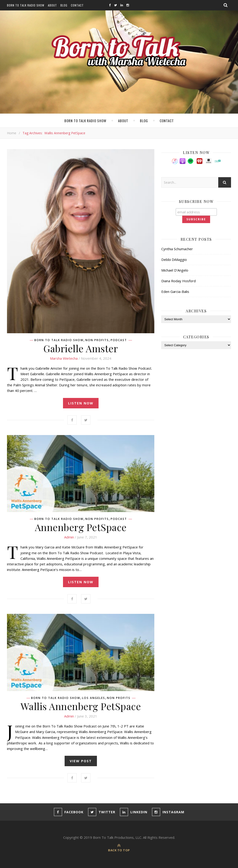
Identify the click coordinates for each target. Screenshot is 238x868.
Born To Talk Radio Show (26, 5)
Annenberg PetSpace (81, 527)
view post (81, 761)
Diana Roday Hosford (178, 281)
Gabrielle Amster (81, 348)
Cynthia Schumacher (177, 249)
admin (69, 537)
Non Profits (97, 340)
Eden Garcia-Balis (175, 291)
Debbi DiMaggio (174, 259)
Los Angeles (94, 698)
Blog (64, 5)
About (52, 5)
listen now (81, 403)
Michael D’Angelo (175, 270)
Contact (77, 5)
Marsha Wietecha (64, 358)
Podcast (119, 340)
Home (12, 133)
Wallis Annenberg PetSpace (81, 706)
